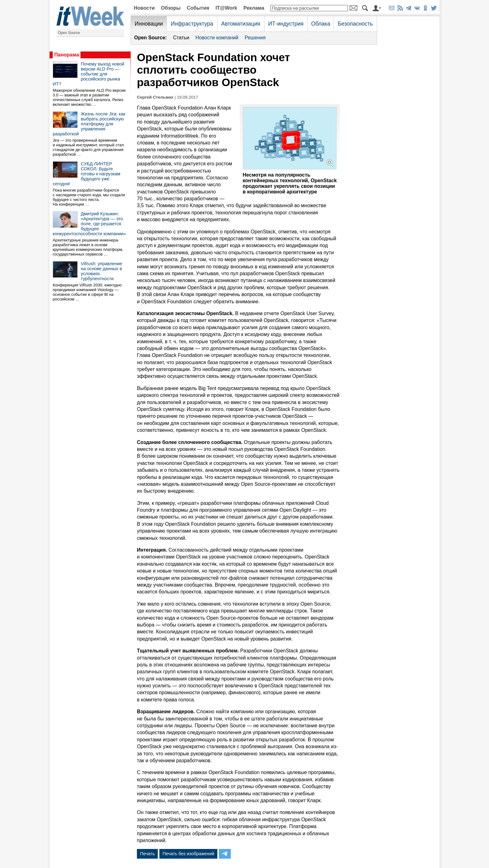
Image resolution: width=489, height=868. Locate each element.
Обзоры (171, 8)
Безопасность (355, 24)
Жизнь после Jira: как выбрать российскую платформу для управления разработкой (89, 124)
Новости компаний (217, 38)
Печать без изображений (188, 854)
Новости (144, 8)
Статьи (181, 38)
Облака (321, 24)
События (198, 8)
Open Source (69, 33)
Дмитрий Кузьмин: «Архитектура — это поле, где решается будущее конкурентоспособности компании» (89, 224)
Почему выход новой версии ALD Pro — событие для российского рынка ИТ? (88, 74)
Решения (255, 38)
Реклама (254, 8)
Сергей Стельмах (155, 97)
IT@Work (226, 8)
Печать (147, 854)
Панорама (67, 55)
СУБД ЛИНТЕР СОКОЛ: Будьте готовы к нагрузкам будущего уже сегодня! (87, 174)
